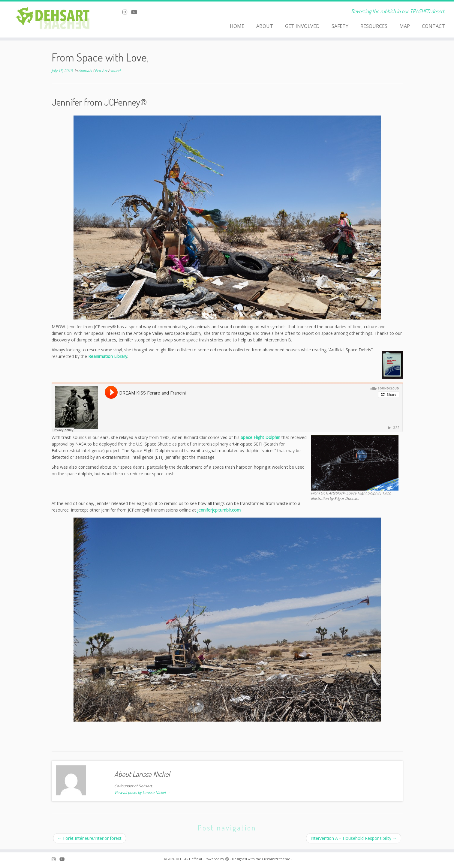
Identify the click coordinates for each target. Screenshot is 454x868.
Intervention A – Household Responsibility (354, 838)
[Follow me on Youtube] (136, 12)
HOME (237, 26)
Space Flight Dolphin (260, 437)
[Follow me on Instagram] (127, 12)
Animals (86, 71)
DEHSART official (189, 859)
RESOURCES (374, 26)
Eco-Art (101, 71)
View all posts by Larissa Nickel (142, 793)
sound (115, 71)
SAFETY (340, 26)
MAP (405, 26)
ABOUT (265, 26)
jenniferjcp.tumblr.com (219, 510)
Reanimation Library (108, 356)
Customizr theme (276, 859)
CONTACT (433, 26)
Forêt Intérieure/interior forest (90, 838)
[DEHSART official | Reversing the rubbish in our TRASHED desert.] (52, 20)
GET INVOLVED (302, 26)
